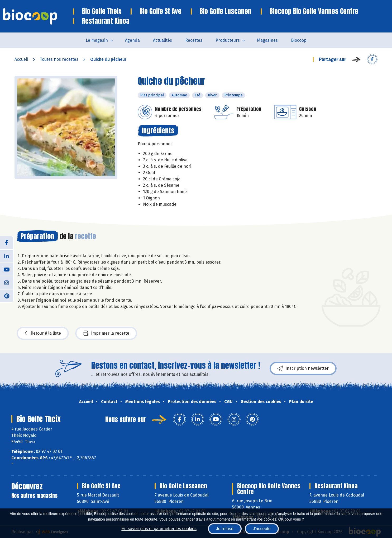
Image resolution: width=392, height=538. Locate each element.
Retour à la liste (43, 333)
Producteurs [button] (228, 40)
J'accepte (262, 529)
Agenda (132, 40)
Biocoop (299, 40)
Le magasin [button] (97, 40)
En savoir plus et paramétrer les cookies (159, 529)
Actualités (162, 40)
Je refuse (225, 529)
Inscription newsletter (303, 368)
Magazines (267, 40)
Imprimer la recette (106, 333)
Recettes (194, 40)
